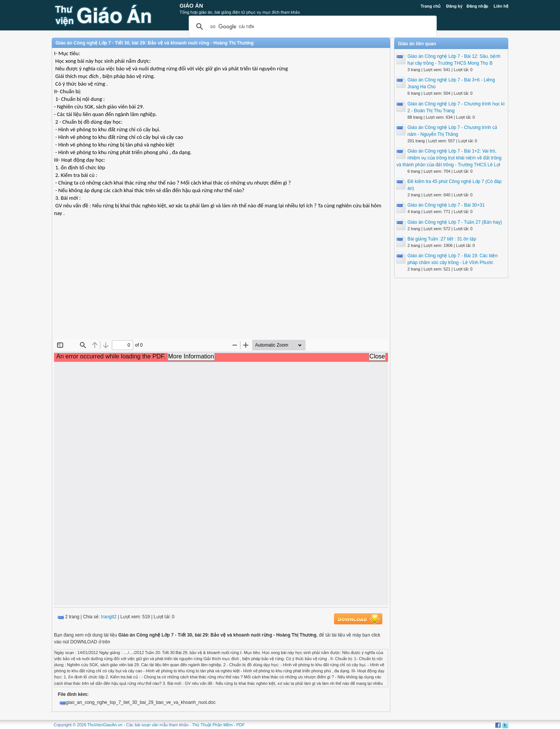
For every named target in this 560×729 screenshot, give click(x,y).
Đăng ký (454, 6)
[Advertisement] (221, 284)
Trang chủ (431, 6)
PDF (240, 725)
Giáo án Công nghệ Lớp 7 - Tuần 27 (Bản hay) (455, 222)
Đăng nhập (478, 6)
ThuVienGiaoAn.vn (105, 725)
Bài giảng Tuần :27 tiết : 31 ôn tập (442, 239)
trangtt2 (109, 617)
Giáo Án (191, 6)
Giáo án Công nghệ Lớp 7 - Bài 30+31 (446, 205)
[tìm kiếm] (312, 27)
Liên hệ (501, 6)
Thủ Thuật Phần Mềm (212, 725)
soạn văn (150, 725)
